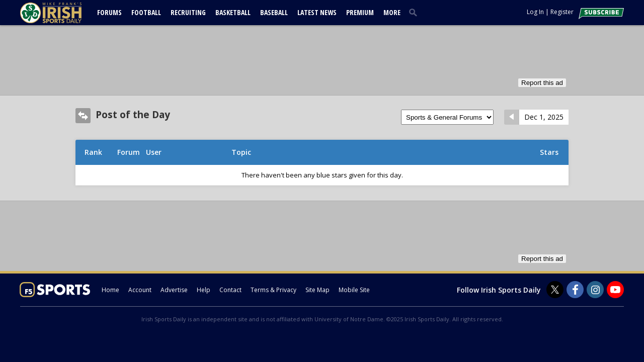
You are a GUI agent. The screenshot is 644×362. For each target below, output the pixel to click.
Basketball (233, 12)
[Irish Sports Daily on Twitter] (555, 290)
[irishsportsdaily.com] (63, 13)
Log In (535, 12)
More (392, 12)
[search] (415, 12)
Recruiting (188, 12)
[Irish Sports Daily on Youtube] (615, 290)
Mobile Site (354, 290)
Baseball (274, 12)
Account (140, 290)
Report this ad (542, 83)
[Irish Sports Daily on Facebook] (575, 290)
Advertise (174, 290)
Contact (230, 290)
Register (562, 12)
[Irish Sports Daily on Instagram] (595, 290)
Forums (109, 12)
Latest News (317, 12)
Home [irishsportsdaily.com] (110, 290)
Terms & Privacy (273, 290)
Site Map (317, 290)
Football (146, 12)
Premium (360, 12)
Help (204, 290)
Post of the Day (133, 115)
